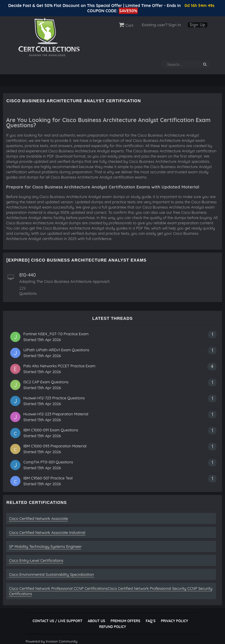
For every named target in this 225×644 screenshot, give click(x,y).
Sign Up (198, 25)
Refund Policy (112, 627)
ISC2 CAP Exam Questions (46, 382)
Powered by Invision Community (52, 641)
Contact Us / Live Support (58, 621)
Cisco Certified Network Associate (39, 518)
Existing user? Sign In (161, 25)
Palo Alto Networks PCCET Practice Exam (59, 366)
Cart (126, 25)
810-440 (28, 275)
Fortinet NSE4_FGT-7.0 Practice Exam (56, 334)
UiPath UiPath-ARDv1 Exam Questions (56, 350)
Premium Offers (125, 621)
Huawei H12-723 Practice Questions (54, 398)
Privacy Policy (174, 621)
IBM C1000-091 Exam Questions (51, 430)
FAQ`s (150, 621)
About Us (96, 621)
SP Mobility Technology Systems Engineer (45, 546)
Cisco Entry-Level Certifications (36, 560)
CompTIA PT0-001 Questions (48, 462)
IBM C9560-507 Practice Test (48, 478)
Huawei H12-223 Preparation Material (56, 414)
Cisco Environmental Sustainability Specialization (52, 574)
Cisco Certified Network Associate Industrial (47, 532)
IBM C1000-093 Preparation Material (55, 446)
